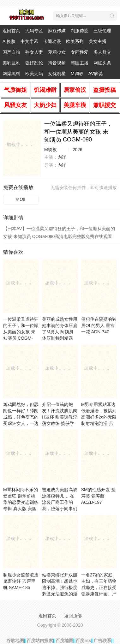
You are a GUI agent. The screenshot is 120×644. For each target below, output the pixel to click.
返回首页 (11, 31)
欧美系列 (75, 41)
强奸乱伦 (34, 63)
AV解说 (96, 74)
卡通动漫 (52, 41)
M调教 (77, 74)
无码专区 (34, 31)
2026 (78, 150)
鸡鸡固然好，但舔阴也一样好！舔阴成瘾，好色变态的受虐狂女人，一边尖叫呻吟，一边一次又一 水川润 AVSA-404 (21, 423)
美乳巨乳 (11, 63)
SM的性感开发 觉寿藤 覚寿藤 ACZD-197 (98, 496)
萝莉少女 (57, 52)
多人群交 (102, 52)
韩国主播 (80, 63)
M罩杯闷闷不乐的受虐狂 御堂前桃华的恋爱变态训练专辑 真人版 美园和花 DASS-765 (21, 502)
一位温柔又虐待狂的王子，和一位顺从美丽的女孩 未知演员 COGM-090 (21, 332)
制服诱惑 (80, 31)
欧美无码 (34, 74)
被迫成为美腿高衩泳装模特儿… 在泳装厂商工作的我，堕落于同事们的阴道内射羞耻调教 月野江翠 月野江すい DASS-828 (60, 509)
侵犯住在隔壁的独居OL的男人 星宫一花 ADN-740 (99, 325)
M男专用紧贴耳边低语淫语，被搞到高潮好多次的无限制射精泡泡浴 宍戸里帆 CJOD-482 (99, 417)
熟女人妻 (34, 52)
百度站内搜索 (40, 641)
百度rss (83, 641)
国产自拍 (11, 52)
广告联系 (102, 641)
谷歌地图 (15, 641)
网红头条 (102, 63)
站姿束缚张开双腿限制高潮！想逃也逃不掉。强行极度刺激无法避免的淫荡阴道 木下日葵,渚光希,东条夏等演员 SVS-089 (60, 594)
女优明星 (57, 74)
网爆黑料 (11, 74)
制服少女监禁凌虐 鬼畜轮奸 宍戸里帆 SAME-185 (21, 581)
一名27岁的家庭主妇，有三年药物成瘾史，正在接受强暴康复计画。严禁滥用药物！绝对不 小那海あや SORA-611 (99, 594)
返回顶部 (73, 616)
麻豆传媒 (57, 31)
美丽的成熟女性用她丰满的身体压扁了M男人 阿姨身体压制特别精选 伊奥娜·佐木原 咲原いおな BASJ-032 (60, 338)
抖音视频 (57, 63)
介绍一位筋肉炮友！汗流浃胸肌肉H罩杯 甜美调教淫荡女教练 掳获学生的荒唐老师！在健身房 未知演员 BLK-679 (60, 423)
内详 (62, 157)
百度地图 (64, 641)
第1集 (21, 200)
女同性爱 (80, 52)
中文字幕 (29, 41)
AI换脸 (9, 41)
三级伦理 (102, 31)
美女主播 (98, 41)
